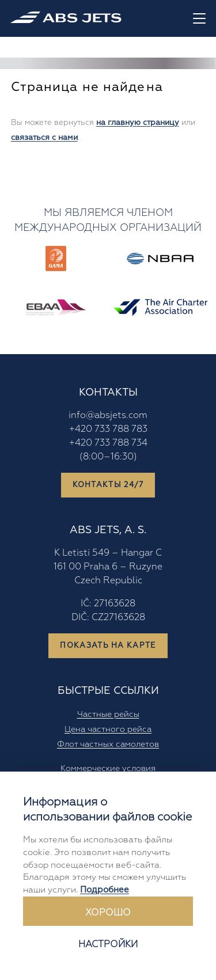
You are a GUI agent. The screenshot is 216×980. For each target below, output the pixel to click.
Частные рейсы (108, 714)
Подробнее (105, 890)
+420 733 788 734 (108, 443)
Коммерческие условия (108, 768)
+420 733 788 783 (108, 429)
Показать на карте (108, 645)
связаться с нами (44, 137)
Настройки (108, 944)
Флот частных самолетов (108, 744)
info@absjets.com (108, 415)
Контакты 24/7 (108, 485)
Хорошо (108, 913)
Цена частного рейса (108, 729)
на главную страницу (138, 122)
